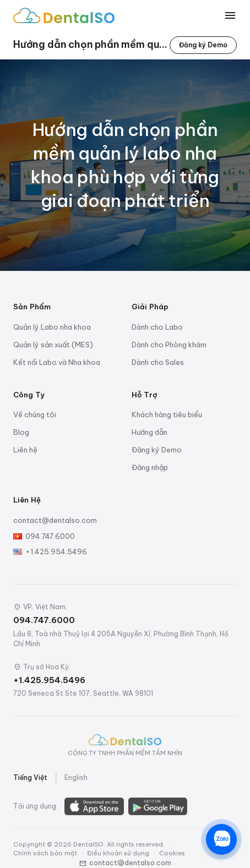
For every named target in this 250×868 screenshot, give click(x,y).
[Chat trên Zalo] (221, 839)
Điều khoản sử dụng (118, 853)
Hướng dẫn (150, 432)
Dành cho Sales (158, 362)
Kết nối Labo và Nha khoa (57, 362)
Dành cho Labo (157, 327)
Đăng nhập (150, 467)
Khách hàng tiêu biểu (167, 414)
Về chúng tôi (35, 414)
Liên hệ (25, 450)
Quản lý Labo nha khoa (52, 327)
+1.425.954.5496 (56, 552)
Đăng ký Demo (203, 45)
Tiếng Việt (30, 777)
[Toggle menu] (230, 15)
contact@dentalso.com (55, 520)
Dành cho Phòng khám (169, 345)
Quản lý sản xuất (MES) (53, 345)
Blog (21, 432)
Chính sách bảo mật (45, 853)
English (76, 777)
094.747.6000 (50, 536)
